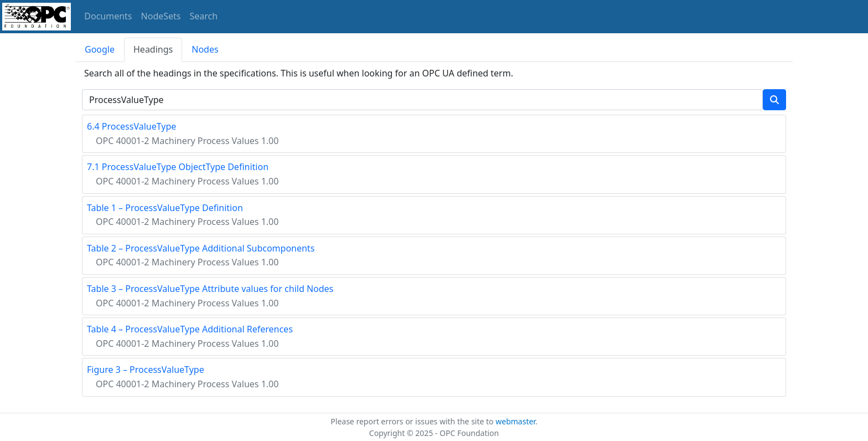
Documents (108, 16)
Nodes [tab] (205, 49)
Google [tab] (100, 49)
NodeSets (161, 16)
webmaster (515, 421)
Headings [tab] (153, 49)
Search (204, 16)
